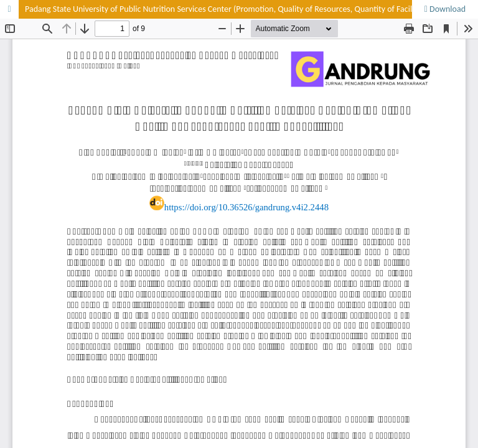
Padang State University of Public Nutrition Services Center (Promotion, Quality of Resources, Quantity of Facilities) (227, 9)
